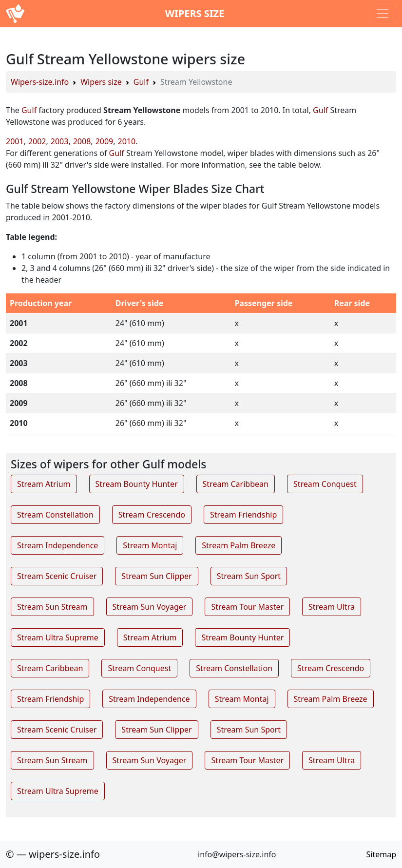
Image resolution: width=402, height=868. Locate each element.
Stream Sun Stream (52, 607)
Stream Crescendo (152, 515)
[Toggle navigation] (383, 14)
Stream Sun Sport (249, 576)
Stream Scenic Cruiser (57, 576)
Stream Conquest (325, 484)
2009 (105, 141)
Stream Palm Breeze (239, 545)
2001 (15, 141)
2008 (82, 141)
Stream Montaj (150, 545)
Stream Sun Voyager (150, 607)
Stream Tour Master (247, 607)
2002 (37, 141)
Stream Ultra (332, 607)
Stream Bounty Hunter (137, 484)
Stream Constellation (55, 515)
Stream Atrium (44, 484)
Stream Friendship (243, 515)
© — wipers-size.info (53, 854)
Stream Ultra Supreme (58, 637)
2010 (127, 141)
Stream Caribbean (236, 484)
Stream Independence (57, 545)
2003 (60, 141)
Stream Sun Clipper (156, 576)
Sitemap (382, 854)
